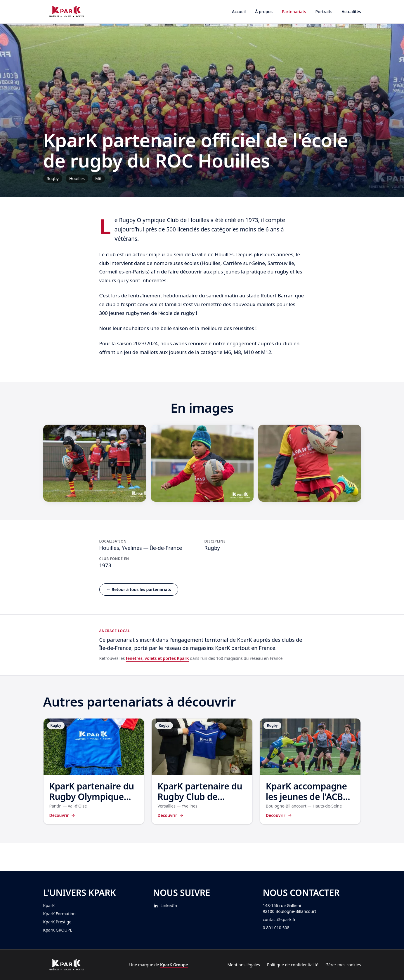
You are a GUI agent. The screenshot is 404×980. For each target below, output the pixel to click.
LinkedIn (165, 905)
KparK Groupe (174, 965)
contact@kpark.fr (279, 919)
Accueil (239, 12)
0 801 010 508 (276, 928)
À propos (264, 12)
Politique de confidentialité (293, 965)
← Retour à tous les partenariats (139, 589)
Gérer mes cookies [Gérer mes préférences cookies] (343, 965)
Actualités (351, 12)
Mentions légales (244, 965)
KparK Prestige (57, 922)
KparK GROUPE (58, 930)
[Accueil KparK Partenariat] (67, 12)
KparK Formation (59, 914)
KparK (49, 905)
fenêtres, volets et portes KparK (157, 658)
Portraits (324, 12)
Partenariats (294, 12)
